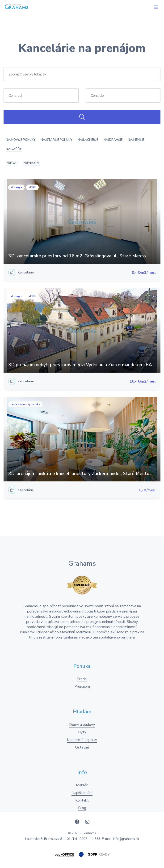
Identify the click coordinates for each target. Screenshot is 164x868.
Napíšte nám (82, 793)
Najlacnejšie (88, 140)
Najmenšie (136, 140)
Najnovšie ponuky (21, 140)
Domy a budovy (82, 725)
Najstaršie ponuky (57, 140)
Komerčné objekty (82, 740)
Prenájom (31, 163)
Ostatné (82, 747)
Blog (82, 808)
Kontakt (82, 800)
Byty (82, 732)
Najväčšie (14, 149)
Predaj (12, 163)
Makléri (82, 785)
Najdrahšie (113, 140)
